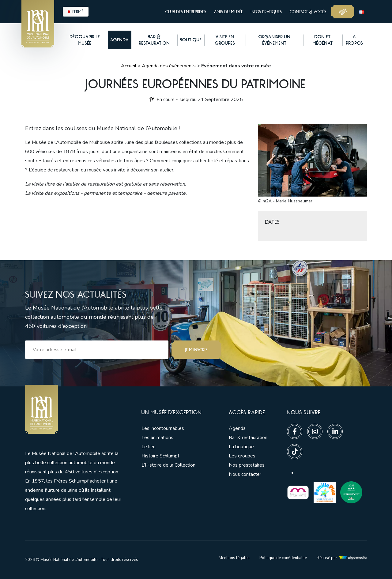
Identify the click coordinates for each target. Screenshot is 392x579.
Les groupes (242, 456)
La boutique (241, 447)
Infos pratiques (266, 12)
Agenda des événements (169, 66)
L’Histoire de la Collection (168, 465)
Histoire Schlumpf (160, 456)
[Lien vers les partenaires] (298, 492)
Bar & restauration (248, 438)
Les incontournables (163, 428)
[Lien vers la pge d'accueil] (74, 410)
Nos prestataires (247, 465)
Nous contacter (245, 474)
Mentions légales (234, 558)
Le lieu (149, 447)
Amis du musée (229, 12)
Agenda (237, 428)
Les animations (157, 438)
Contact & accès (308, 12)
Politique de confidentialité (283, 558)
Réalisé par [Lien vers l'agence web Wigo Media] (342, 558)
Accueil (129, 66)
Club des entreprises (186, 12)
